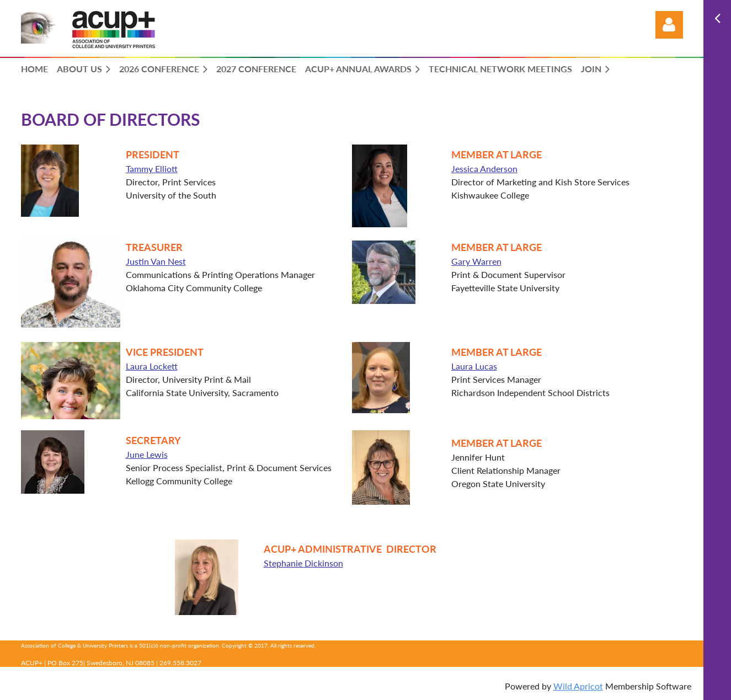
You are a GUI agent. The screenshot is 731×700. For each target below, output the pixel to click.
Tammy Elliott (152, 169)
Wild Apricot (578, 686)
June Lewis (147, 454)
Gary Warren (476, 261)
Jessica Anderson (484, 169)
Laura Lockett (152, 366)
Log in (669, 25)
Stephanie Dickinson (295, 563)
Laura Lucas (474, 366)
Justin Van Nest (156, 261)
